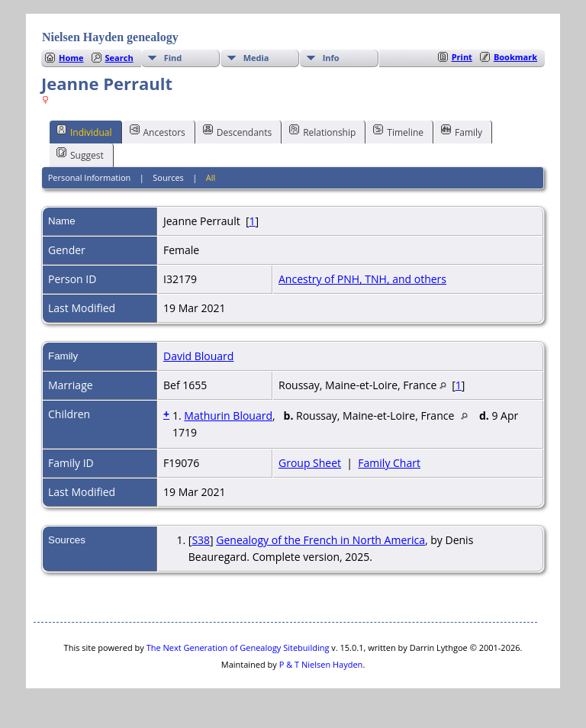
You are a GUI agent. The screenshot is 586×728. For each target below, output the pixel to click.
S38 (201, 540)
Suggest (80, 154)
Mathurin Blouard (228, 416)
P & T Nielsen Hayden (321, 664)
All (211, 177)
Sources (168, 177)
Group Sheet (310, 463)
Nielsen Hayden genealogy (110, 37)
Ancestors (158, 131)
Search (119, 58)
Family (462, 131)
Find (173, 58)
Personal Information (90, 177)
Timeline (398, 131)
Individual (84, 131)
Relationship (322, 131)
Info (331, 58)
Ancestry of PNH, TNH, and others (362, 279)
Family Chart (389, 463)
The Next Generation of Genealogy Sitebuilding (238, 647)
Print (462, 57)
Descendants (237, 131)
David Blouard (198, 356)
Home (71, 58)
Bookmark (515, 57)
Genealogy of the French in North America (320, 540)
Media (256, 58)
